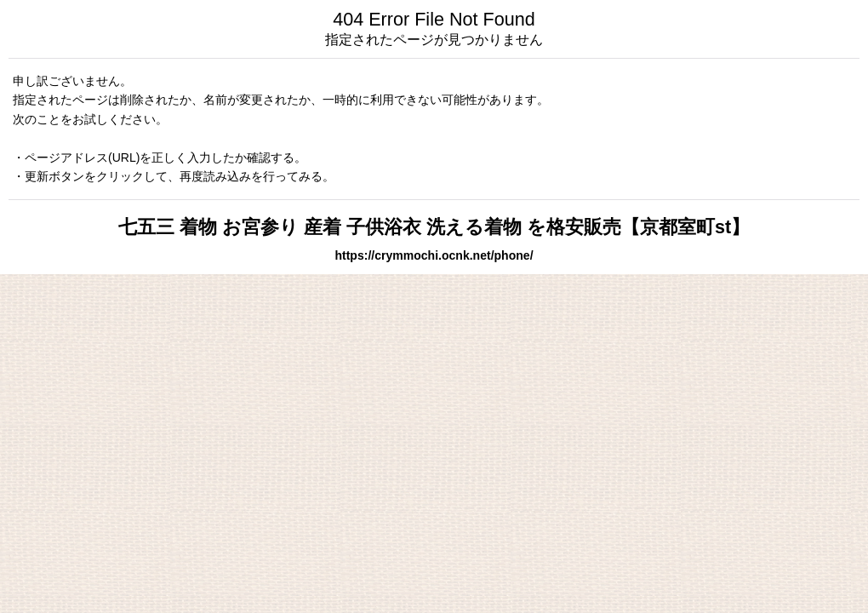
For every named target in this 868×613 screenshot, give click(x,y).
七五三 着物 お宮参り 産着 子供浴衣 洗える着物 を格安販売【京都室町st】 (434, 227)
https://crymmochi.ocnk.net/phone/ (434, 255)
